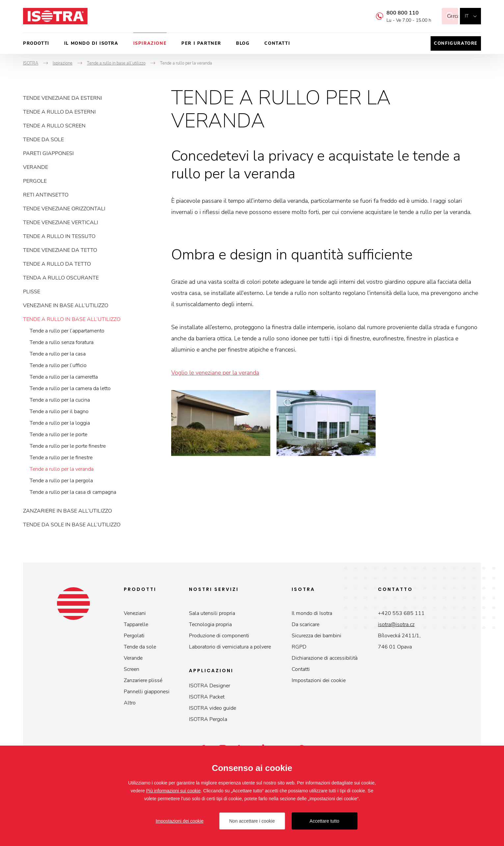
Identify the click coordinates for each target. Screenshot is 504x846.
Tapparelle (136, 624)
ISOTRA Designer (210, 686)
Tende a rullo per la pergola (61, 481)
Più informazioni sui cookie (173, 791)
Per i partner (201, 43)
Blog (243, 43)
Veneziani (135, 613)
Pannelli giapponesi (147, 692)
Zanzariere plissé (143, 680)
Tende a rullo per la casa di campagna (73, 492)
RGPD (299, 647)
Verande (36, 167)
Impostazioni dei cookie (319, 680)
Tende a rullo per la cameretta (64, 377)
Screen (132, 669)
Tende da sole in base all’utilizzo (72, 525)
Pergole (35, 181)
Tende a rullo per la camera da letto (70, 388)
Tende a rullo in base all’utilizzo (72, 319)
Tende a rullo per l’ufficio (58, 365)
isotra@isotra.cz (396, 624)
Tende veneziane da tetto (60, 250)
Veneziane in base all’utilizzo (66, 305)
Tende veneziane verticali (61, 223)
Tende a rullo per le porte (58, 435)
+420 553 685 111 (401, 613)
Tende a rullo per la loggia (60, 423)
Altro (130, 703)
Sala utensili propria (212, 613)
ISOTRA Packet (207, 697)
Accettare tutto (324, 821)
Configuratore (456, 43)
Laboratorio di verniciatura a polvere (230, 647)
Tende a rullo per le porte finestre (68, 446)
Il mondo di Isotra (91, 43)
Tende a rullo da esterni (59, 112)
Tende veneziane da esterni (63, 98)
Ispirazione (150, 43)
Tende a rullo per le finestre (61, 458)
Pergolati (134, 636)
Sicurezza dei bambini (317, 636)
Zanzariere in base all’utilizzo (67, 511)
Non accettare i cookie (252, 821)
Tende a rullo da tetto (57, 264)
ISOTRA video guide (212, 708)
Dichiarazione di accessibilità (325, 658)
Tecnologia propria (210, 624)
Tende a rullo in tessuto (59, 236)
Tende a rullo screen (54, 126)
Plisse (32, 292)
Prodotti (36, 43)
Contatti (277, 43)
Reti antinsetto (46, 195)
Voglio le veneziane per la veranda (215, 373)
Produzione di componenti (219, 636)
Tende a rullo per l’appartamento (67, 331)
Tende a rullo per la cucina (60, 400)
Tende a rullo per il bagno (59, 411)
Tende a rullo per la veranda (62, 469)
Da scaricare (305, 624)
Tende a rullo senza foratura (62, 342)
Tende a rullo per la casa (58, 354)
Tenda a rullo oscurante (61, 278)
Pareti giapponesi (48, 153)
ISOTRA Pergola (208, 719)
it (467, 16)
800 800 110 (394, 13)
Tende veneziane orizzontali (64, 209)
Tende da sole (43, 140)
